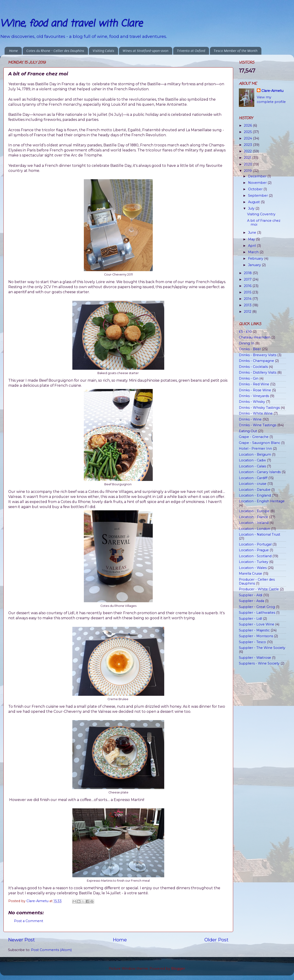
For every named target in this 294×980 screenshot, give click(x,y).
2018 (248, 273)
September (258, 196)
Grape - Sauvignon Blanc (260, 443)
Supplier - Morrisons (256, 636)
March (254, 252)
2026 (248, 125)
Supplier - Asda (252, 601)
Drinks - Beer (250, 349)
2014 (248, 299)
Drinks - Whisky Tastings (259, 408)
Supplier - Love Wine (257, 624)
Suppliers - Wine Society (259, 663)
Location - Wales (253, 568)
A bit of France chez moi (264, 223)
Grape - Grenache (254, 437)
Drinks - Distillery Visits (258, 372)
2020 (249, 164)
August (254, 202)
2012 (248, 312)
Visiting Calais (103, 51)
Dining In (247, 343)
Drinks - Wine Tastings (258, 425)
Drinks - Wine (250, 419)
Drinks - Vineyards (254, 396)
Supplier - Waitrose (255, 658)
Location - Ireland (254, 523)
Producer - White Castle (259, 589)
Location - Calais (252, 466)
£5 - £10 (245, 332)
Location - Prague (254, 550)
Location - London (254, 529)
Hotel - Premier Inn (255, 449)
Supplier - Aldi (251, 595)
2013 (248, 305)
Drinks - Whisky (252, 402)
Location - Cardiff (253, 478)
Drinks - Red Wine (254, 384)
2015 (248, 292)
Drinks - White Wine (256, 413)
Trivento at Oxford (191, 51)
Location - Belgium (255, 454)
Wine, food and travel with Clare (71, 24)
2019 (248, 171)
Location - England (255, 495)
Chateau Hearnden (255, 337)
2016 (248, 286)
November (258, 183)
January (255, 265)
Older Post (216, 940)
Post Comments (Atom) (51, 950)
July (252, 208)
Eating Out (248, 431)
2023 (248, 145)
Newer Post (21, 940)
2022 (248, 151)
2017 (248, 279)
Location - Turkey (254, 562)
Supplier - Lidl (250, 619)
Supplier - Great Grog (257, 607)
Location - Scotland (255, 556)
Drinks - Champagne (256, 361)
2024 (248, 138)
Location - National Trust (260, 534)
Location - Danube (255, 490)
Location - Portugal (255, 544)
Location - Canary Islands (260, 472)
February (256, 258)
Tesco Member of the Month (236, 51)
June (253, 233)
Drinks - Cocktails (253, 367)
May (252, 239)
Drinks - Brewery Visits (258, 355)
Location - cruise (253, 484)
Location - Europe (254, 511)
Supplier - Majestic (254, 630)
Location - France (253, 517)
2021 (248, 158)
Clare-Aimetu (272, 91)
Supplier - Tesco (252, 642)
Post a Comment (29, 921)
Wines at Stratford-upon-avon (146, 51)
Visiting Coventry (261, 214)
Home (14, 51)
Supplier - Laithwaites (257, 613)
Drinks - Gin (249, 378)
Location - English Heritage (262, 501)
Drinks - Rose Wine (255, 390)
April (252, 246)
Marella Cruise (250, 574)
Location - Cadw (252, 460)
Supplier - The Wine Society (262, 648)
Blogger (178, 969)
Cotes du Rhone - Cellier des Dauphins (55, 51)
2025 (248, 132)
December (258, 176)
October (256, 189)
